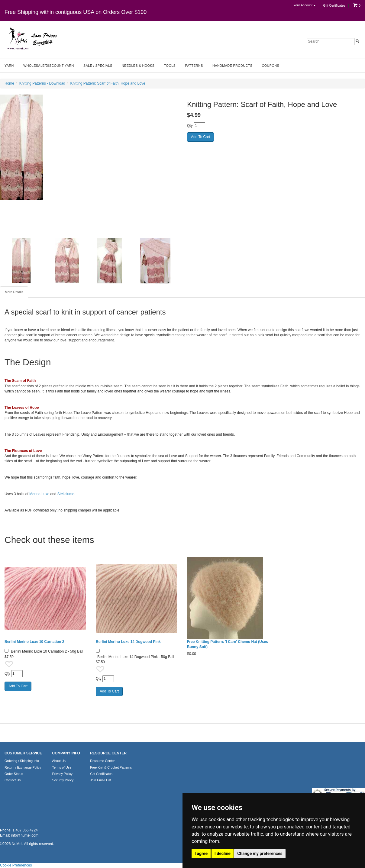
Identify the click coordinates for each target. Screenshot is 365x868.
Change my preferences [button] (260, 853)
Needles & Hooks (138, 66)
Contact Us (13, 780)
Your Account (305, 5)
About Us (59, 761)
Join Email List (101, 780)
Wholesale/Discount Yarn (49, 66)
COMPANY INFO (66, 753)
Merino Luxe (39, 494)
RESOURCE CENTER (108, 753)
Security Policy (63, 780)
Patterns (194, 66)
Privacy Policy (62, 774)
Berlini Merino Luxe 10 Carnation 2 (34, 642)
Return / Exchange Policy (23, 767)
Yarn (9, 66)
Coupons (271, 66)
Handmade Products (232, 66)
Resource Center (102, 761)
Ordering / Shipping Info (22, 761)
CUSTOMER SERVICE (23, 753)
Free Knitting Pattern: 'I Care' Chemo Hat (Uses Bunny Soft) (228, 644)
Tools (170, 66)
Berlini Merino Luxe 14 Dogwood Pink (128, 642)
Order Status (14, 774)
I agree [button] (201, 853)
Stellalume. (66, 494)
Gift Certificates (334, 5)
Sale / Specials (98, 66)
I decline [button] (223, 853)
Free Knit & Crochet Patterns (111, 767)
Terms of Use (62, 767)
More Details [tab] (14, 292)
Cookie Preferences (16, 865)
